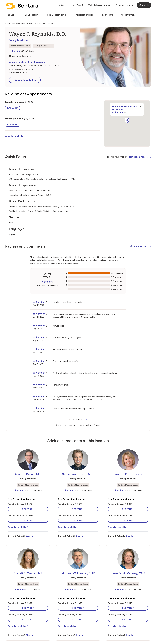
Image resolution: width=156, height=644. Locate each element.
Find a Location (30, 15)
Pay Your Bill (78, 5)
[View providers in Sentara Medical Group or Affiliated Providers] (20, 57)
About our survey (141, 246)
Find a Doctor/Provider (57, 15)
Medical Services (85, 15)
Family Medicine (19, 40)
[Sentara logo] (22, 6)
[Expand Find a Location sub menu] (40, 15)
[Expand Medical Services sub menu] (95, 15)
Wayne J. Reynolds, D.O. (45, 23)
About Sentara (128, 15)
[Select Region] (124, 5)
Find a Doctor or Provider (22, 23)
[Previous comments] (70, 419)
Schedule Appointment (100, 5)
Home (7, 23)
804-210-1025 (27, 70)
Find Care (11, 15)
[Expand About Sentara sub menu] (138, 15)
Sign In (29, 533)
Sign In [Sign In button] (144, 5)
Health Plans (107, 15)
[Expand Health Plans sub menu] (116, 15)
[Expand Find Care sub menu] (18, 15)
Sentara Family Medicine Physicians (27, 62)
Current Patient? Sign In (25, 80)
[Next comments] (86, 419)
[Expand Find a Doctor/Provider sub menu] (71, 15)
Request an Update (140, 157)
